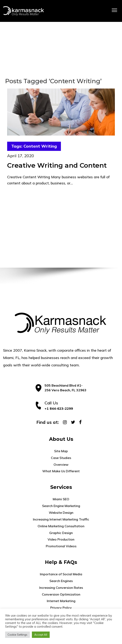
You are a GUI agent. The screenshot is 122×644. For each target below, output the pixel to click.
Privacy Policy (61, 608)
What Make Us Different (61, 471)
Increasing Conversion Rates (61, 588)
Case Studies (61, 458)
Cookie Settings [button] (17, 635)
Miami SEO (61, 499)
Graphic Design (61, 533)
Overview (61, 464)
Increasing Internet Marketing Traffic (61, 519)
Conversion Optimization (61, 594)
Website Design (61, 513)
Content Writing (40, 146)
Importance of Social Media (61, 574)
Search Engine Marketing (61, 506)
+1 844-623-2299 (59, 408)
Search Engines (61, 581)
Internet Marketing (61, 601)
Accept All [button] (41, 635)
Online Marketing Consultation (61, 526)
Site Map (61, 451)
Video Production (61, 539)
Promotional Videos (61, 546)
